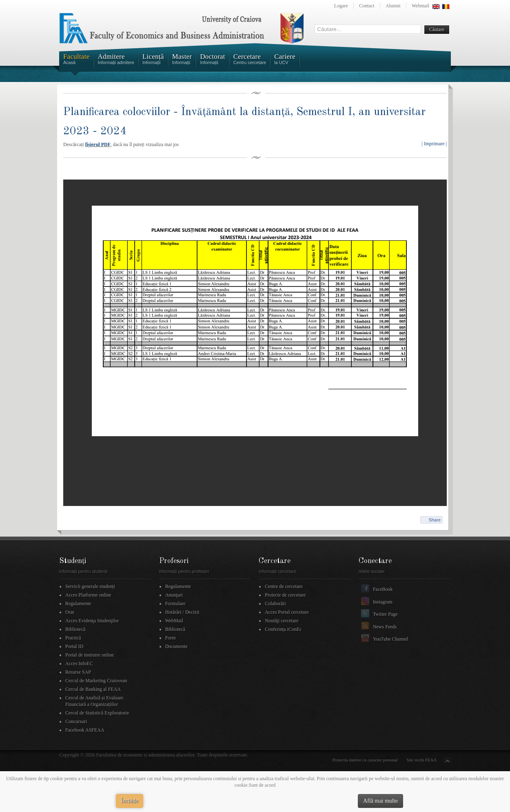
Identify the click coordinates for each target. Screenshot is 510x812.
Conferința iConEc (283, 629)
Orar (70, 612)
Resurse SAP (78, 672)
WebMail (174, 621)
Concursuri (76, 721)
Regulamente (78, 603)
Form (171, 638)
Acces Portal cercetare (287, 612)
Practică (73, 638)
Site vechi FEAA (421, 760)
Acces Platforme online (88, 595)
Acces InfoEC (79, 663)
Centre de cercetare (284, 586)
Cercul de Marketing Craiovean (96, 681)
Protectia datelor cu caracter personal (365, 760)
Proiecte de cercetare (285, 595)
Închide (130, 801)
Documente (176, 646)
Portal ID (74, 646)
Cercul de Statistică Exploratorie (97, 713)
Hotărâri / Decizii (182, 612)
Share (435, 520)
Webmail (420, 6)
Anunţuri (174, 595)
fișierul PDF (98, 144)
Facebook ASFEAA (85, 730)
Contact (367, 6)
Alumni (393, 6)
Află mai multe (380, 801)
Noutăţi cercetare (282, 621)
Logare (341, 6)
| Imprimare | (434, 144)
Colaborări (275, 603)
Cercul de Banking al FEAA (93, 689)
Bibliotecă (75, 629)
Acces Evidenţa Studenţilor (92, 621)
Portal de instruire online (90, 655)
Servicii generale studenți (90, 586)
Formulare (175, 603)
